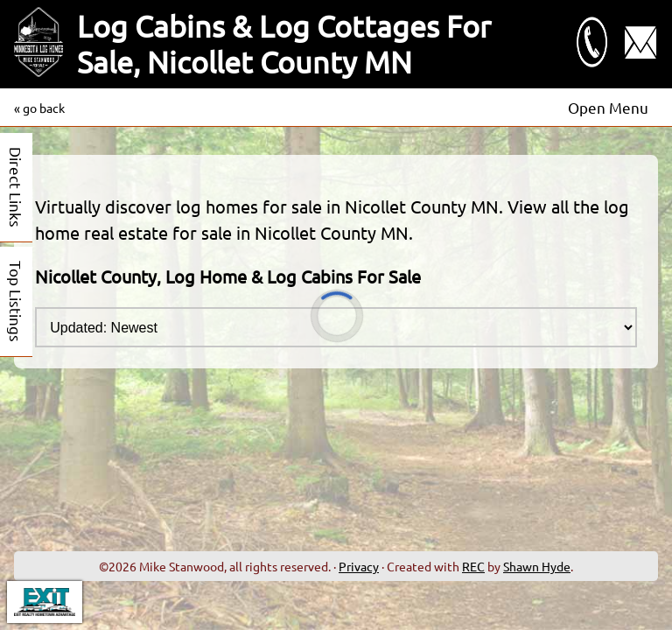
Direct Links (16, 187)
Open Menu (608, 107)
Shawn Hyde (537, 566)
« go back (39, 108)
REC (473, 566)
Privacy (359, 566)
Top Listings (16, 301)
